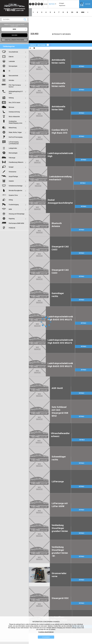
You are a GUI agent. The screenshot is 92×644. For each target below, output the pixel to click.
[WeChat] (36, 4)
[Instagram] (39, 4)
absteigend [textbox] (41, 45)
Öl (9, 71)
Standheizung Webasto (16, 162)
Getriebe (11, 80)
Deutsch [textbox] (52, 4)
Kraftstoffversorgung (16, 137)
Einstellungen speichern (14, 40)
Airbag (11, 200)
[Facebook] (30, 4)
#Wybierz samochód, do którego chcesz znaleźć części (14, 25)
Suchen (25, 19)
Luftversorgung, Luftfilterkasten (14, 143)
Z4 (72, 12)
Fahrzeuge (12, 158)
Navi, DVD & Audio (14, 102)
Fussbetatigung (14, 205)
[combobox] (52, 4)
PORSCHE (12, 228)
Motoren (11, 107)
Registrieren (62, 5)
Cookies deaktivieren (46, 632)
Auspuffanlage (13, 176)
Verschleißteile (13, 52)
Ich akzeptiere (46, 637)
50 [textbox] (30, 48)
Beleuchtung (13, 128)
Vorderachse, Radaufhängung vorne (15, 122)
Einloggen (62, 3)
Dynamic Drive (13, 195)
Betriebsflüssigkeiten (15, 190)
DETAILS (82, 66)
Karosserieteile (13, 76)
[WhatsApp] (33, 4)
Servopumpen (13, 66)
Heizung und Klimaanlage (17, 214)
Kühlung (11, 98)
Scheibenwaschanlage (16, 186)
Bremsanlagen (13, 153)
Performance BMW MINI (16, 223)
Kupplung (12, 219)
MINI (83, 12)
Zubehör (11, 181)
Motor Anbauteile (14, 117)
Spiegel (11, 167)
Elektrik (11, 57)
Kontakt (46, 4)
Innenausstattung (14, 112)
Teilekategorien (9, 46)
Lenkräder (12, 61)
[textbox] (14, 29)
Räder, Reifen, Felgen (15, 132)
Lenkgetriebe (13, 148)
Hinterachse (12, 172)
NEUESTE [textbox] (33, 45)
